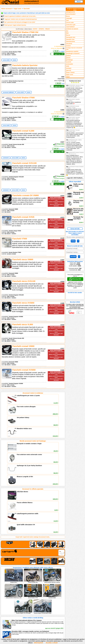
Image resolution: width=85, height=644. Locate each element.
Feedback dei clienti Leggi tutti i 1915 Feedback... (75, 129)
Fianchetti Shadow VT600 (23, 98)
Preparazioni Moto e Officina (17, 608)
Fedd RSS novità (37, 610)
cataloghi (69, 18)
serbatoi (69, 68)
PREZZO (48, 29)
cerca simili (6, 60)
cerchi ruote (70, 22)
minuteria (69, 44)
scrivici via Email (37, 602)
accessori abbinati (8, 92)
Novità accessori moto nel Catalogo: (33, 414)
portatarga (69, 60)
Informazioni (38, 643)
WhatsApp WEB (75, 279)
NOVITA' (35, 29)
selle (68, 66)
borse (68, 16)
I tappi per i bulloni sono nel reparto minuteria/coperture (19, 19)
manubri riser (70, 39)
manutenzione (71, 41)
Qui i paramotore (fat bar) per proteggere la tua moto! (18, 22)
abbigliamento (71, 12)
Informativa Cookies (38, 608)
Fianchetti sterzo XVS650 (23, 303)
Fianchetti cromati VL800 (23, 131)
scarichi (69, 62)
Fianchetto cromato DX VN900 (25, 195)
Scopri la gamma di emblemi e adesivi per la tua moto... (19, 16)
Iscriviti (73, 256)
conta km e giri (71, 25)
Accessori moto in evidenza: (33, 393)
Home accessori (7, 9)
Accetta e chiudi (52, 643)
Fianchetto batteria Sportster (25, 65)
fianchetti (27, 9)
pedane (68, 56)
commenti (6, 158)
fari (67, 31)
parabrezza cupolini (72, 51)
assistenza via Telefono (39, 604)
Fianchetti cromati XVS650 (24, 370)
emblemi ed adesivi (72, 29)
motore (68, 46)
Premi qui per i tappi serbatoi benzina (14, 25)
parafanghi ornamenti (73, 53)
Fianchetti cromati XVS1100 (24, 163)
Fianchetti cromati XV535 (23, 217)
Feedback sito (13, 606)
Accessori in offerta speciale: (33, 436)
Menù (79, 1)
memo (15, 60)
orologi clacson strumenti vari (74, 49)
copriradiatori (70, 27)
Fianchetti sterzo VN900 (23, 259)
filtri (67, 33)
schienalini (70, 64)
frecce (68, 35)
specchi (69, 70)
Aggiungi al (59, 54)
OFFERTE (41, 29)
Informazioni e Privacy (39, 606)
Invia (73, 241)
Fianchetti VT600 (20, 239)
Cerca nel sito (75, 229)
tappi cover (18, 9)
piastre (68, 58)
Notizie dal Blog (13, 610)
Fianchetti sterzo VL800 (23, 324)
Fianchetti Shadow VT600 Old (25, 32)
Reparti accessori (14, 602)
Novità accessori (13, 604)
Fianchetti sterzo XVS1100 (24, 281)
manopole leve (71, 37)
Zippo (68, 77)
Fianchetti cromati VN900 (23, 346)
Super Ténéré (70, 72)
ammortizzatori (71, 14)
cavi (67, 20)
